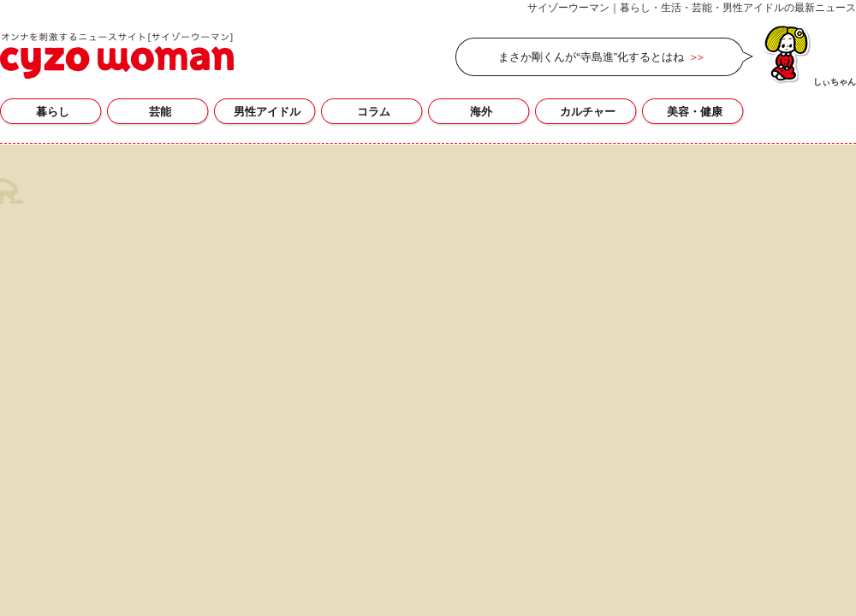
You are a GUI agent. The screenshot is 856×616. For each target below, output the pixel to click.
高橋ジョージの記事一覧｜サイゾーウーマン (117, 56)
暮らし (53, 112)
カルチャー (588, 112)
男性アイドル (267, 112)
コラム (374, 112)
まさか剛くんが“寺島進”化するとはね (591, 57)
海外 (481, 112)
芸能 (160, 112)
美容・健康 (695, 112)
